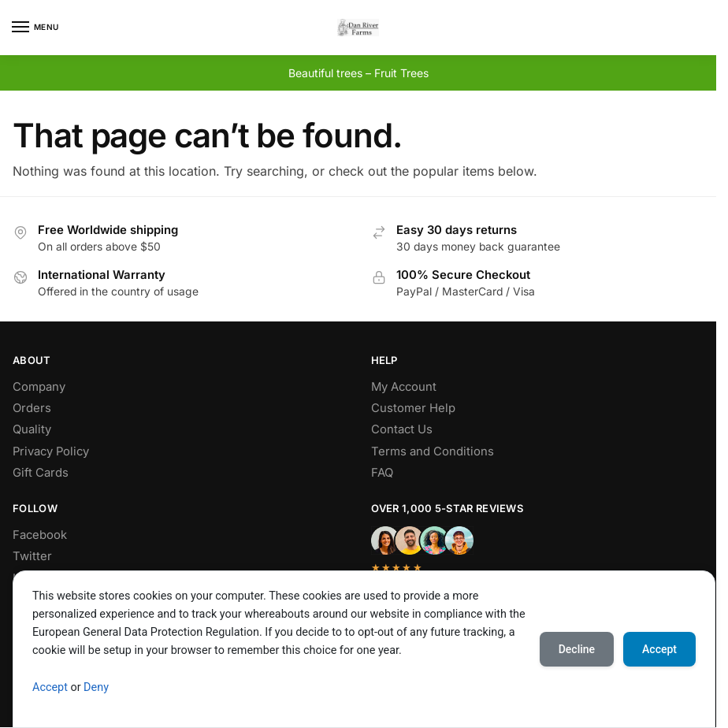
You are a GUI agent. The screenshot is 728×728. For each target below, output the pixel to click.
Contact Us (402, 429)
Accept (50, 687)
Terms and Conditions (433, 451)
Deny (96, 687)
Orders (32, 408)
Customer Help (413, 408)
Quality (32, 429)
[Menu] (35, 28)
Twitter (32, 556)
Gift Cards (41, 473)
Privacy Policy (51, 451)
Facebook (40, 535)
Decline (577, 649)
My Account (404, 387)
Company (39, 387)
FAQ (382, 473)
